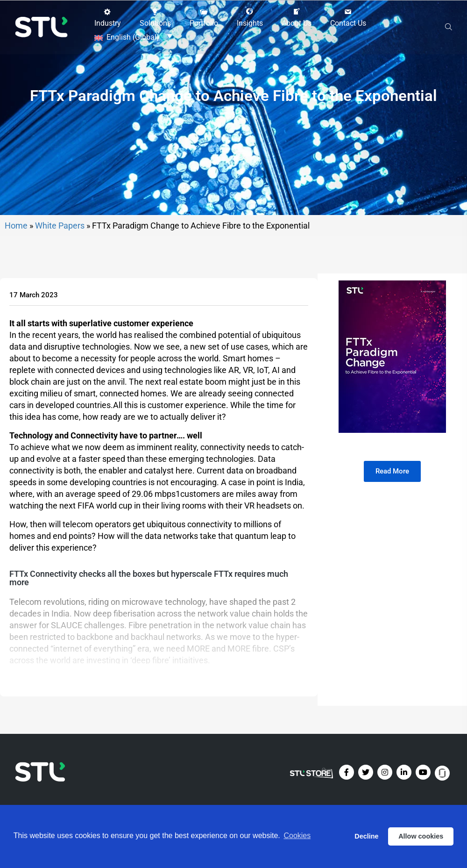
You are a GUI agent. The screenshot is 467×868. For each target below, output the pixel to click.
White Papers (60, 271)
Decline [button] (366, 836)
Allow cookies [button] (421, 836)
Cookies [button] (297, 836)
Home (16, 271)
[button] (108, 17)
